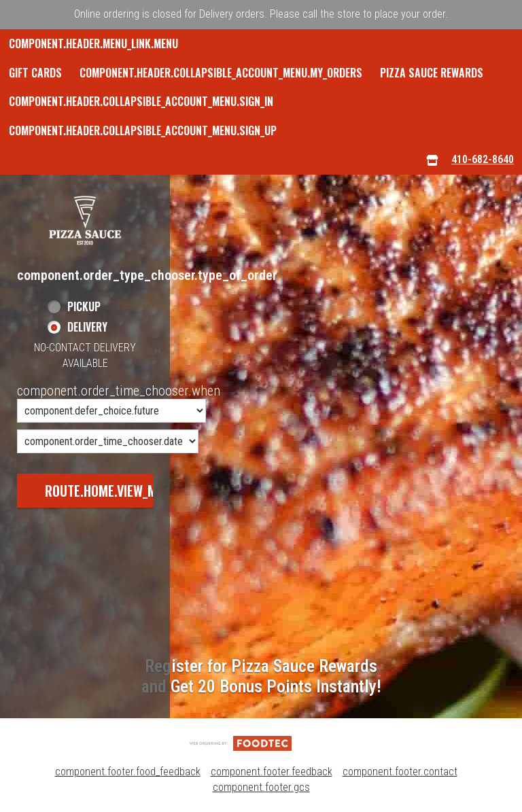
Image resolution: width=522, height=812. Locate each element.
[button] (85, 220)
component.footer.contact (400, 772)
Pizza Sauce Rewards (432, 73)
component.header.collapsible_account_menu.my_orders (221, 73)
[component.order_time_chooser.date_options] (108, 441)
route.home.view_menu (111, 491)
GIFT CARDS (35, 73)
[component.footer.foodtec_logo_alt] (241, 742)
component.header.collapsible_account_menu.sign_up (143, 130)
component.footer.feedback (272, 772)
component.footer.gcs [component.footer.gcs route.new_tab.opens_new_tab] (261, 787)
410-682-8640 (483, 159)
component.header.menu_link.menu (93, 43)
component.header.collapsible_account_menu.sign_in (141, 101)
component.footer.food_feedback (128, 772)
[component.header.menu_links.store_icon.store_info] (432, 160)
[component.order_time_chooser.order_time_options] (111, 411)
